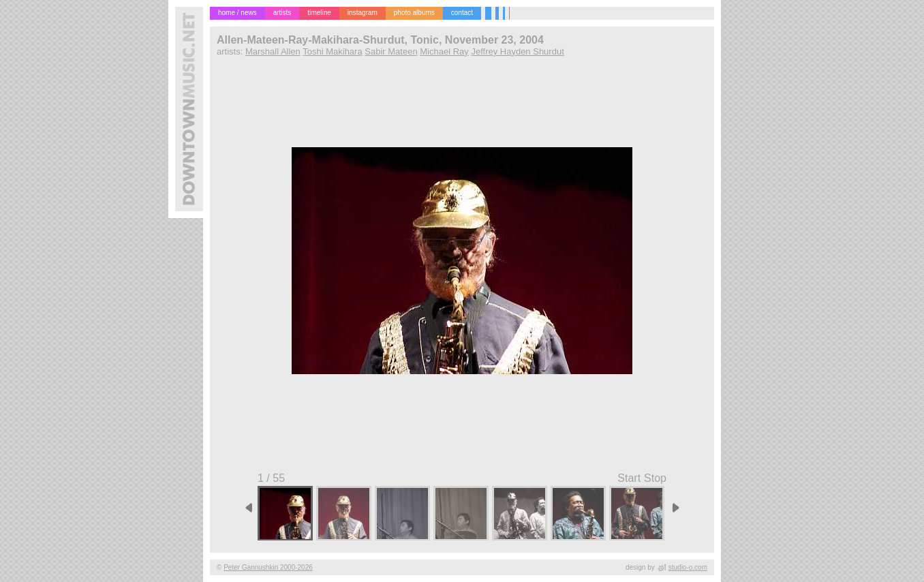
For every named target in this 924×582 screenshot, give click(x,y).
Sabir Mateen (391, 51)
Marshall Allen (273, 51)
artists (282, 13)
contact (462, 13)
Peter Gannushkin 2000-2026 (268, 567)
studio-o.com (688, 567)
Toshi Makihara (332, 51)
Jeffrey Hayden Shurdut (517, 51)
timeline (319, 13)
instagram (363, 13)
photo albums (414, 13)
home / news (237, 13)
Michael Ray (444, 51)
